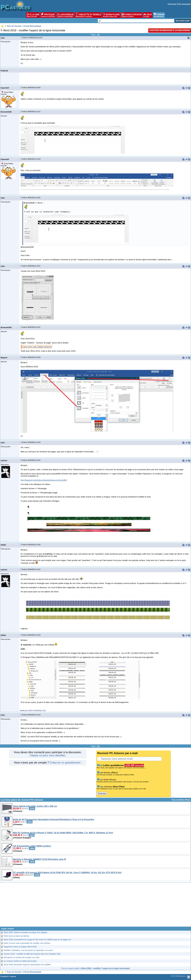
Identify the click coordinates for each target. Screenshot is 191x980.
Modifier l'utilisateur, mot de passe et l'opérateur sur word (28, 950)
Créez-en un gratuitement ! (66, 763)
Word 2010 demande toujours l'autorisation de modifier (27, 965)
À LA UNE (33, 15)
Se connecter (184, 4)
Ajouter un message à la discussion (170, 30)
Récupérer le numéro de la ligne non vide (21, 957)
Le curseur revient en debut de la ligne (20, 961)
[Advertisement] (95, 906)
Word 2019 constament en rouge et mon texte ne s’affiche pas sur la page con (37, 940)
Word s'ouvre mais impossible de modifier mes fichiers (27, 943)
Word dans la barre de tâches (16, 936)
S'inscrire (172, 4)
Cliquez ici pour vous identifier (47, 755)
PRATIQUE (48, 15)
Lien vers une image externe (37, 347)
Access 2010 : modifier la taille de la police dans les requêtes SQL (32, 954)
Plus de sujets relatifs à (96, 968)
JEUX (148, 15)
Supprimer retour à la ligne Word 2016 (20, 947)
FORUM (159, 15)
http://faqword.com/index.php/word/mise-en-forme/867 (44, 480)
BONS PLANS (111, 15)
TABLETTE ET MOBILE (88, 15)
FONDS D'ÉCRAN (132, 15)
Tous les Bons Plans (181, 800)
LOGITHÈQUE (65, 15)
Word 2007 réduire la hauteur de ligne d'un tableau (26, 932)
